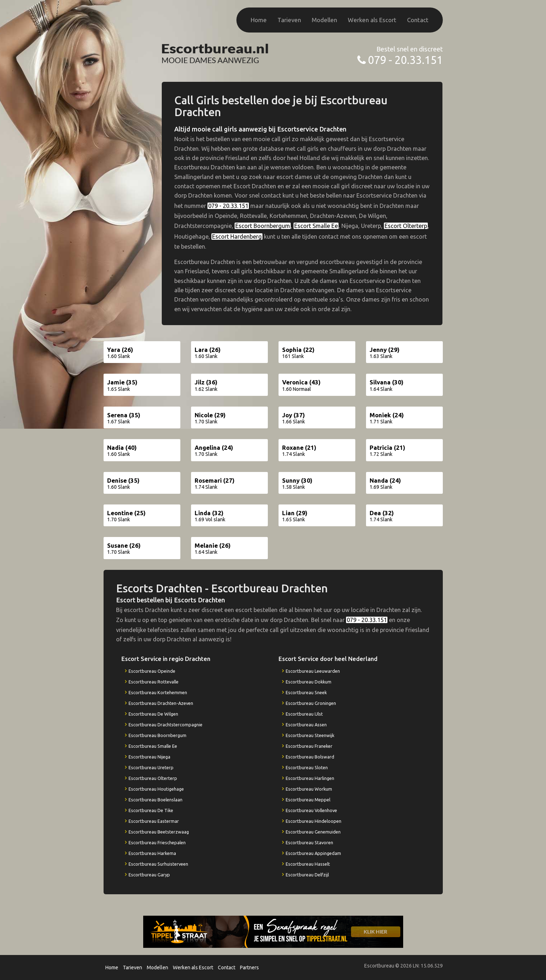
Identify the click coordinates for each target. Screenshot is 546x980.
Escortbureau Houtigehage (156, 789)
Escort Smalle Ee (316, 226)
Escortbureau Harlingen (310, 778)
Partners (249, 967)
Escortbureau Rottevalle (154, 682)
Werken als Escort (372, 20)
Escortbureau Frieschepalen (157, 842)
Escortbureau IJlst (304, 714)
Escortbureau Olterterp (153, 778)
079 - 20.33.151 (405, 60)
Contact (418, 20)
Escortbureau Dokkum (309, 682)
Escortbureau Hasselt (308, 864)
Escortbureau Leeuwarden (313, 671)
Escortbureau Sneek (306, 692)
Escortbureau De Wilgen (153, 714)
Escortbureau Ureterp (151, 767)
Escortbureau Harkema (152, 853)
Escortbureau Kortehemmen (158, 692)
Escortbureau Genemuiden (313, 832)
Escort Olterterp (406, 226)
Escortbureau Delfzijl (307, 875)
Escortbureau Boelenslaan (156, 800)
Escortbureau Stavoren (309, 842)
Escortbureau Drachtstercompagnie (166, 725)
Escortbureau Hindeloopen (314, 821)
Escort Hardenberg (237, 237)
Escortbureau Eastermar (154, 821)
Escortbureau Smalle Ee (153, 746)
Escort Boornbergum (263, 226)
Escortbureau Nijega (149, 757)
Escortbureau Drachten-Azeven (161, 703)
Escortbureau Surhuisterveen (158, 864)
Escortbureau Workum (309, 789)
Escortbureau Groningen (311, 703)
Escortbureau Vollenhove (311, 810)
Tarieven (289, 20)
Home (259, 20)
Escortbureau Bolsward (310, 757)
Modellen (324, 20)
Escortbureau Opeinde (152, 671)
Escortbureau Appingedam (313, 853)
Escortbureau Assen (306, 725)
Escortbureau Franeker (309, 746)
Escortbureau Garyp (149, 875)
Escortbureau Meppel (308, 800)
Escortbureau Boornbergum (157, 735)
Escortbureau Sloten (307, 767)
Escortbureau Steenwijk (310, 735)
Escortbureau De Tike (151, 810)
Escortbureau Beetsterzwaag (159, 832)
